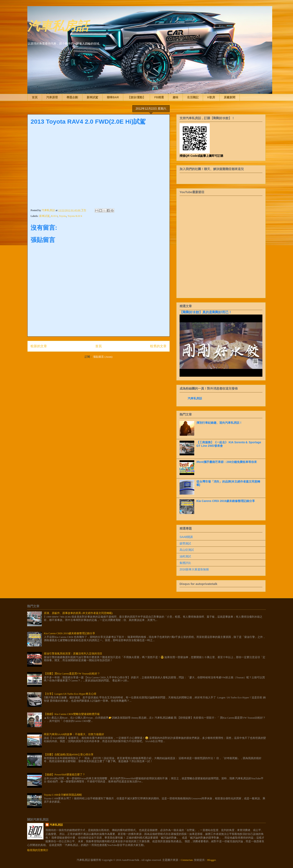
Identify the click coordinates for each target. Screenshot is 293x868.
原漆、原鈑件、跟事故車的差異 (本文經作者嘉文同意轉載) (78, 613)
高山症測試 (187, 550)
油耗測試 (185, 556)
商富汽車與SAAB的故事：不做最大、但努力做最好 (74, 734)
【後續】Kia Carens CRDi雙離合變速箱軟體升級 (72, 714)
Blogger (211, 860)
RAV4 (54, 216)
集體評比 (185, 563)
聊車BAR (113, 97)
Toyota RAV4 (75, 216)
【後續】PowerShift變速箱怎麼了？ (64, 774)
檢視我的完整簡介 (38, 850)
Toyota (63, 216)
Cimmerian (187, 860)
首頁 (35, 97)
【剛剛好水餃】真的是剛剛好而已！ (206, 312)
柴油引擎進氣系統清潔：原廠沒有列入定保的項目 (73, 654)
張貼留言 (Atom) (103, 357)
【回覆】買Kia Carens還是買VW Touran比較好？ (72, 674)
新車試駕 (92, 97)
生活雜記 (193, 97)
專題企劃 (72, 97)
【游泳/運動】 (137, 97)
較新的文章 (39, 346)
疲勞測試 (185, 543)
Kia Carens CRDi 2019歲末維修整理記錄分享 (226, 501)
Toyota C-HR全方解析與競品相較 (63, 795)
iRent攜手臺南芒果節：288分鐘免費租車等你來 (227, 462)
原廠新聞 (230, 97)
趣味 (175, 97)
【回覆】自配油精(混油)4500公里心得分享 (69, 754)
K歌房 (211, 97)
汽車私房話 (58, 25)
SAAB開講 (186, 537)
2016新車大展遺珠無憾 (194, 569)
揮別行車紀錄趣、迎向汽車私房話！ (219, 423)
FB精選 (159, 97)
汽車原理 (52, 97)
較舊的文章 (158, 346)
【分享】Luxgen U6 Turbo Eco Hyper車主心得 (70, 694)
